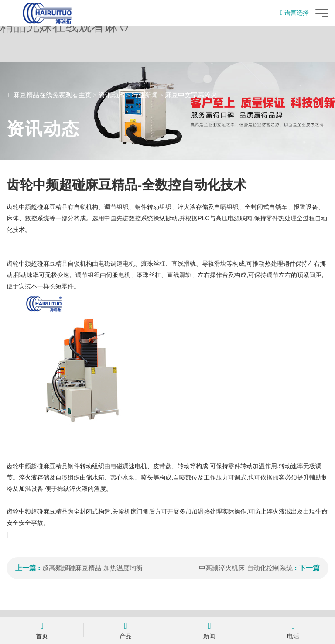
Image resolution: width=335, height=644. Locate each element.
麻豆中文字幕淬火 (191, 95)
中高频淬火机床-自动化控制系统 (246, 568)
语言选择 (295, 13)
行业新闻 (145, 95)
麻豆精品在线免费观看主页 (52, 95)
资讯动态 (112, 95)
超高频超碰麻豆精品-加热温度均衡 (92, 568)
